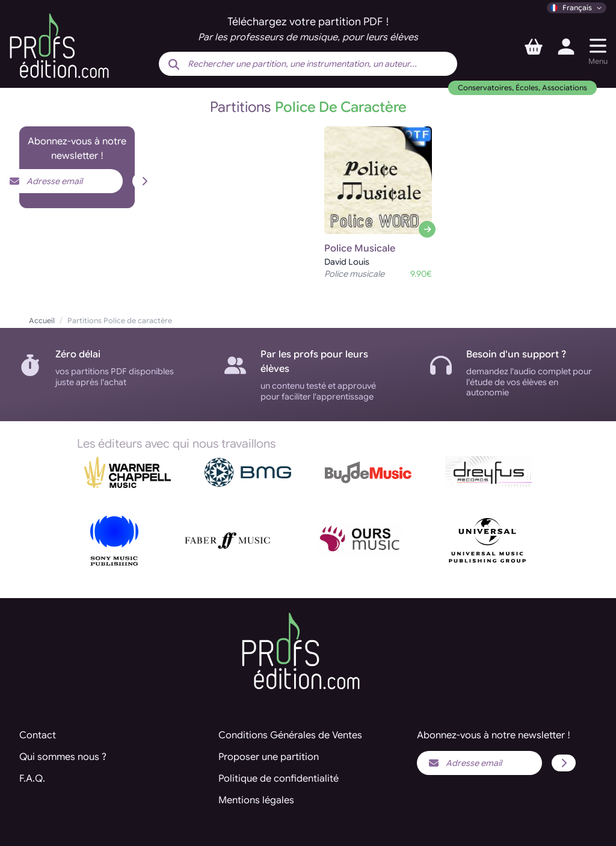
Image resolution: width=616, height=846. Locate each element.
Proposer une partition (269, 757)
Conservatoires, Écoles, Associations (522, 88)
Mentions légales (256, 800)
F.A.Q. (32, 779)
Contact (38, 735)
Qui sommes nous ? (63, 757)
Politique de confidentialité (279, 779)
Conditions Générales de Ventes (290, 735)
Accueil (42, 320)
